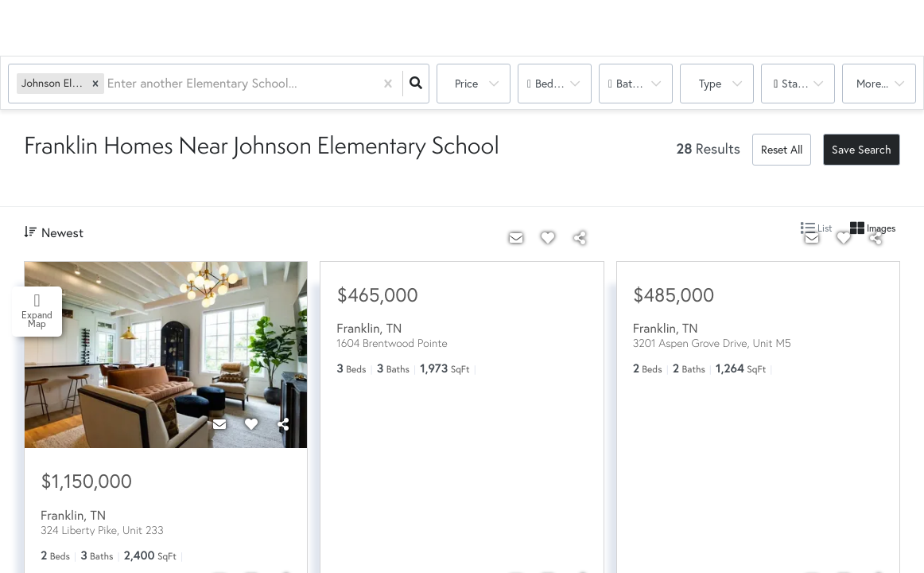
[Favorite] (251, 424)
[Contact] (219, 424)
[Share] (283, 424)
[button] (95, 83)
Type (710, 83)
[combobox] (109, 84)
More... (872, 83)
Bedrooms (559, 83)
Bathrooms (643, 83)
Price (466, 83)
